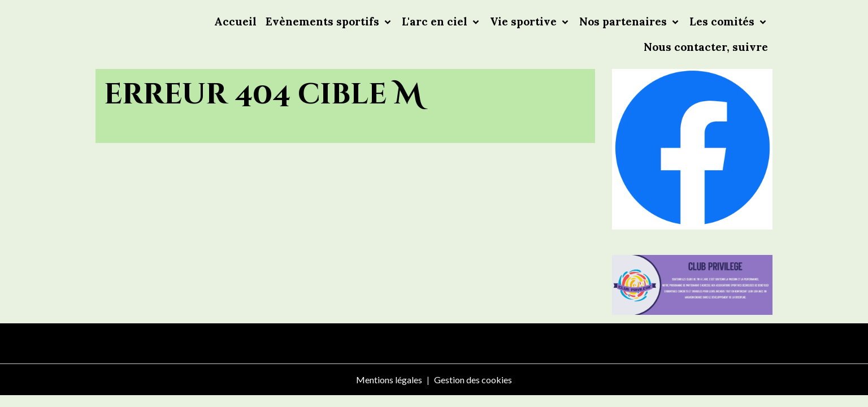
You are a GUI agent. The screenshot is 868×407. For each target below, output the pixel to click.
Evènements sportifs (324, 21)
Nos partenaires (624, 21)
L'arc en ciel (436, 21)
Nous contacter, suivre (706, 47)
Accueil (235, 21)
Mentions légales (389, 380)
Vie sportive (525, 21)
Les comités (723, 21)
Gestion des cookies (473, 380)
